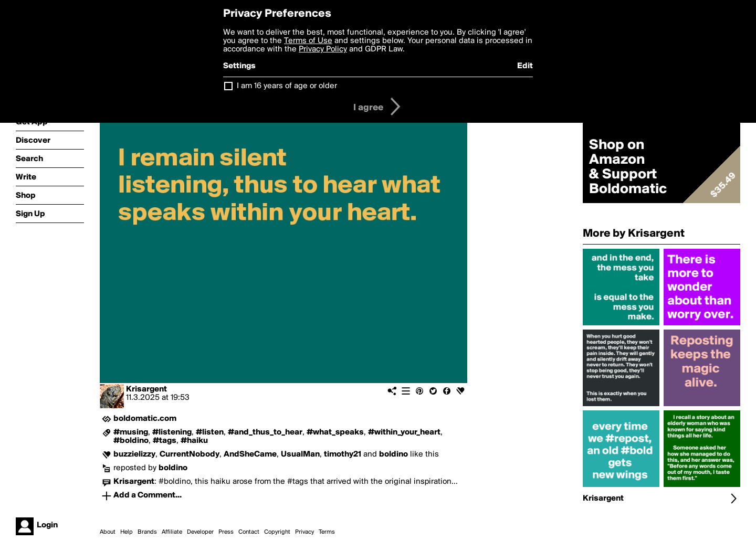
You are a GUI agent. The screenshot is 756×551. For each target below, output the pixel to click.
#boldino (131, 441)
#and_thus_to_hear (265, 432)
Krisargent (146, 389)
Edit (525, 66)
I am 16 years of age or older (287, 86)
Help (127, 532)
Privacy (304, 532)
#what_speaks (335, 432)
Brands (147, 532)
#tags (165, 441)
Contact (249, 532)
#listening (172, 432)
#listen (210, 432)
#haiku (194, 441)
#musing (131, 432)
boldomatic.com (145, 419)
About (108, 532)
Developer (200, 532)
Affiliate (172, 532)
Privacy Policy (323, 49)
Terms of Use (308, 41)
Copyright (277, 532)
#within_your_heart (404, 432)
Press (226, 532)
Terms (327, 532)
